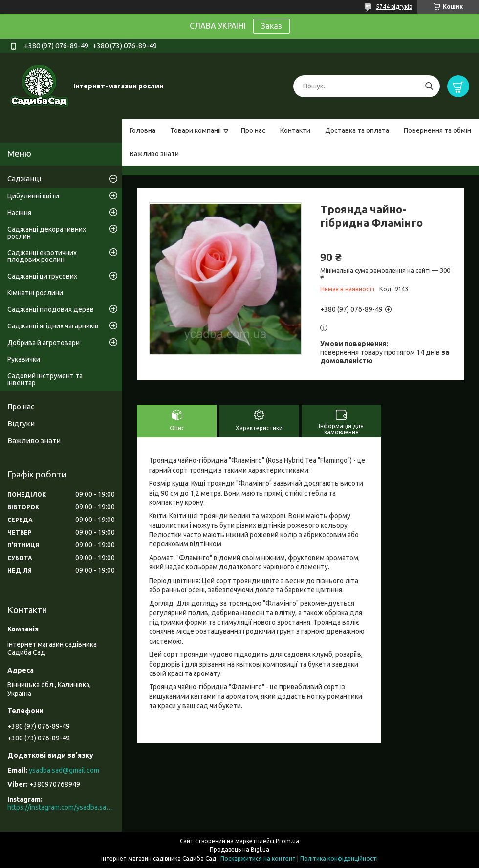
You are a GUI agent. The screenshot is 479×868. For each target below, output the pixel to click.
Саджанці (24, 179)
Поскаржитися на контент (258, 858)
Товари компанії (196, 130)
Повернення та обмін (437, 130)
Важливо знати (154, 154)
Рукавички (24, 359)
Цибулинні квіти (33, 196)
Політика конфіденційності (339, 858)
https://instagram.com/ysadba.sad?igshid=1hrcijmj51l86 (61, 807)
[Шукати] (429, 86)
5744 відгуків (394, 7)
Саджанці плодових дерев (51, 309)
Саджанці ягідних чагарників (53, 326)
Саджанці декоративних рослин (47, 233)
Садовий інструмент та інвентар (45, 379)
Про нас (253, 130)
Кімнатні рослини (35, 293)
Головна (142, 130)
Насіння (19, 213)
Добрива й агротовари (44, 343)
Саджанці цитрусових (42, 276)
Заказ (272, 26)
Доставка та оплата (357, 130)
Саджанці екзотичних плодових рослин (42, 256)
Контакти (295, 130)
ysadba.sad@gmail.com (64, 770)
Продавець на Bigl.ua (239, 850)
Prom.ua (287, 841)
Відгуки (21, 423)
